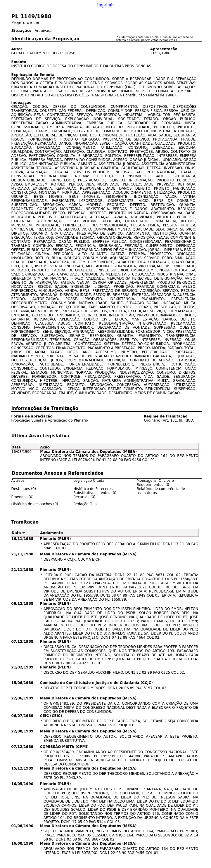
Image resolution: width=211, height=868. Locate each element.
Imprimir (105, 5)
